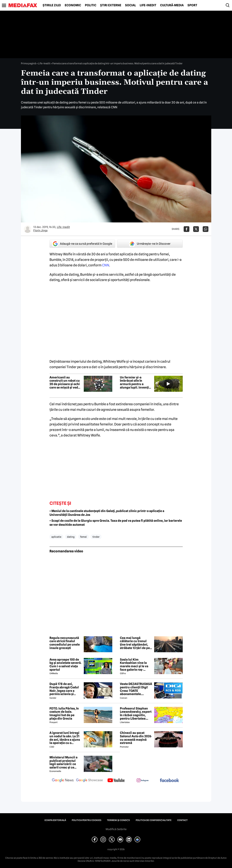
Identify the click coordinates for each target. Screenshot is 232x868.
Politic (91, 5)
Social (130, 5)
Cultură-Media (172, 5)
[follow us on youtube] (116, 781)
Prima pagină (28, 63)
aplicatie (56, 537)
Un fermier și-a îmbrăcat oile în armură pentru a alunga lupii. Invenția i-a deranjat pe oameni (136, 382)
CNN (106, 265)
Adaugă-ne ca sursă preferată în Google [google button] (82, 244)
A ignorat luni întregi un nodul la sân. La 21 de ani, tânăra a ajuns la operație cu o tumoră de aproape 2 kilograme (65, 738)
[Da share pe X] (196, 229)
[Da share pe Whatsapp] (206, 229)
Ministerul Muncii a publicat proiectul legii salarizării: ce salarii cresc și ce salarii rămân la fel (63, 762)
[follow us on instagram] (143, 781)
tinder (96, 537)
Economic (73, 5)
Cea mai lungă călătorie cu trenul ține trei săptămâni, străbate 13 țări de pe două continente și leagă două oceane (135, 643)
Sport (192, 5)
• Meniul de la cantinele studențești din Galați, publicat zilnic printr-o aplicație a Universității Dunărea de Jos (107, 513)
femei (83, 537)
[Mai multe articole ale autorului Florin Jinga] (28, 229)
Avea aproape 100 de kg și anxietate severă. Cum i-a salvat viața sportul (65, 665)
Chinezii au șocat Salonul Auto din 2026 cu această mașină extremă (136, 738)
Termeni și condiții (118, 820)
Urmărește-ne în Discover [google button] (150, 244)
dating (71, 537)
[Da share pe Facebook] (187, 229)
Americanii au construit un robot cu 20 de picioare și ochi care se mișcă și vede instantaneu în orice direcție (65, 382)
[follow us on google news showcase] (89, 781)
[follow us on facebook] (169, 781)
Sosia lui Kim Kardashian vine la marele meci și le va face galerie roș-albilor (134, 665)
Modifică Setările (116, 829)
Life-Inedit (148, 5)
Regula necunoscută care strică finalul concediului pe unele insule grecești (65, 643)
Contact (182, 820)
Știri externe (111, 5)
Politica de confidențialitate (154, 820)
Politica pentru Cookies (87, 820)
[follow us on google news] (63, 781)
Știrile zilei (52, 5)
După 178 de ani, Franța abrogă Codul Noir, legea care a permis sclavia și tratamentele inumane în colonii (64, 689)
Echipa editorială (55, 820)
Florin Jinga (40, 230)
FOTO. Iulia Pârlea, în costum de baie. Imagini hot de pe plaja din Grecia (64, 714)
